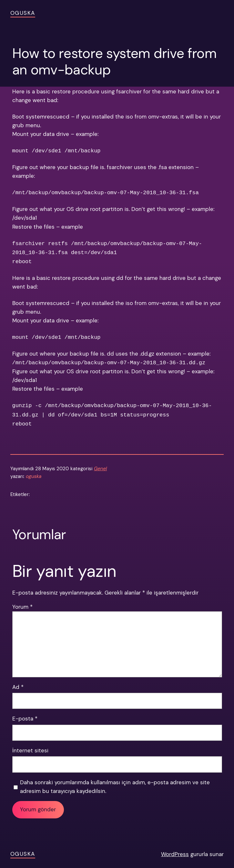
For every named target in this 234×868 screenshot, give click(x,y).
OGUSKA (23, 13)
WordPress (175, 854)
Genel (100, 469)
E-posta (25, 719)
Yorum (22, 607)
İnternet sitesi (30, 750)
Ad (18, 687)
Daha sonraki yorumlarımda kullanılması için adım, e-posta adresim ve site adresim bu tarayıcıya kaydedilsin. (115, 787)
